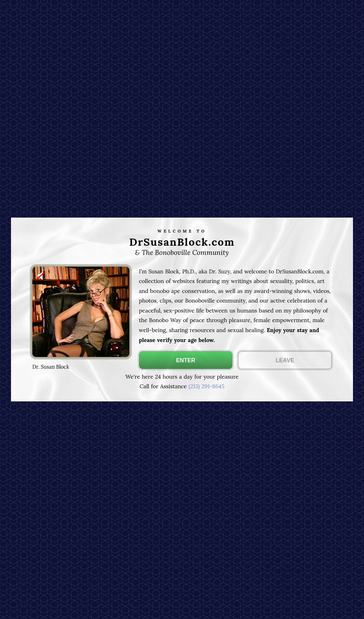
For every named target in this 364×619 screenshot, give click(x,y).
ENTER (186, 360)
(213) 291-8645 (206, 386)
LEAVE (285, 360)
